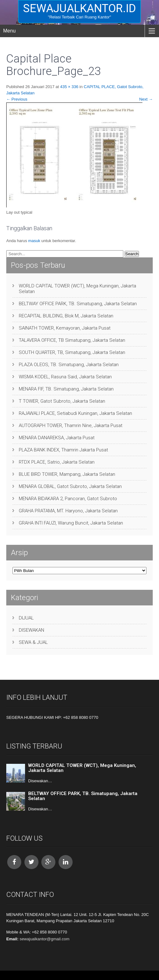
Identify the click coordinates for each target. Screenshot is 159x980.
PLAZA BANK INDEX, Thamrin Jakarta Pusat (63, 450)
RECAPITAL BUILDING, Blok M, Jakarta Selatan (66, 316)
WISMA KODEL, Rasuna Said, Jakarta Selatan (65, 377)
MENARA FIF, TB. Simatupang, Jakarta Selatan (66, 389)
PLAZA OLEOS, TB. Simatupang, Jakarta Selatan (69, 365)
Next (146, 99)
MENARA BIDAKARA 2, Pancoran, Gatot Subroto (68, 499)
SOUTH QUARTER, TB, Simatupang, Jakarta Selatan (72, 352)
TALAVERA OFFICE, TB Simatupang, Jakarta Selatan (72, 340)
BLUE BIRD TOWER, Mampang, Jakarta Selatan (67, 474)
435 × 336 (69, 87)
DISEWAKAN (31, 630)
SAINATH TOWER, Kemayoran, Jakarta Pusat (65, 328)
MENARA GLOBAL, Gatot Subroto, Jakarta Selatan (70, 486)
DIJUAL (26, 618)
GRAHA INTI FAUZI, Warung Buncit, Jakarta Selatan (71, 523)
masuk (34, 241)
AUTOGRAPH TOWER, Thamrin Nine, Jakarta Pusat (71, 425)
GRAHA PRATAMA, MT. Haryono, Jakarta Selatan (68, 511)
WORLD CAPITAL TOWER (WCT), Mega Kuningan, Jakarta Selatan (77, 289)
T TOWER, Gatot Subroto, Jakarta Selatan (62, 401)
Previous (17, 99)
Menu (9, 31)
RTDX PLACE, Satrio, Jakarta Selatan (57, 462)
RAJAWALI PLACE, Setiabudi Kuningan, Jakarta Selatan (75, 413)
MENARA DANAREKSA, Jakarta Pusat (57, 438)
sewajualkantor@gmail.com (45, 939)
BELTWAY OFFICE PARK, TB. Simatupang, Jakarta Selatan (78, 304)
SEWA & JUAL (33, 642)
